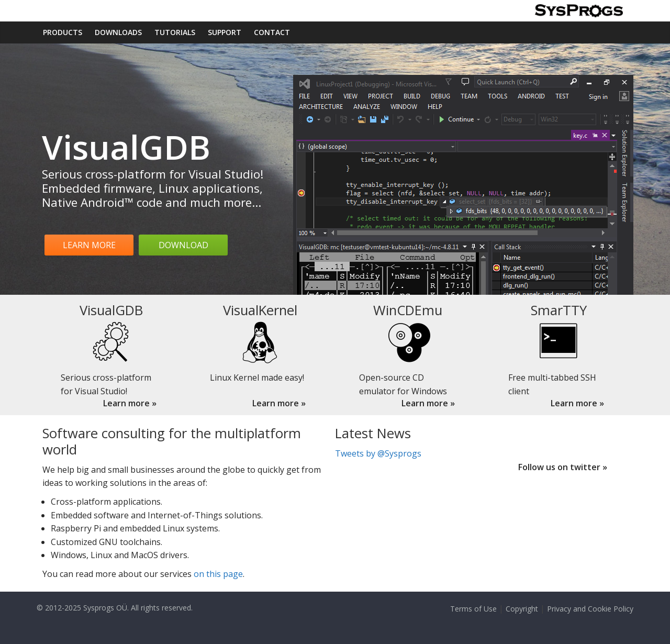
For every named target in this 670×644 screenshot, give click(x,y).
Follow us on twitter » (563, 467)
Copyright (522, 609)
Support (225, 32)
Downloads (118, 32)
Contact (272, 32)
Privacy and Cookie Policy (590, 609)
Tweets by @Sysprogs (378, 453)
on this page (218, 574)
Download (183, 245)
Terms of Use (473, 609)
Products (63, 32)
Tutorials (175, 32)
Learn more (89, 245)
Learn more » (130, 403)
